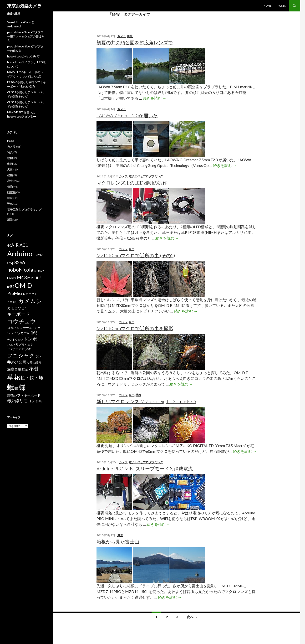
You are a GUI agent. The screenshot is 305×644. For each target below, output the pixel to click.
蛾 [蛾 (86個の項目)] (11, 387)
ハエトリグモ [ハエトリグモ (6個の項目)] (16, 344)
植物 (138, 395)
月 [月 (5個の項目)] (40, 363)
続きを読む (155, 98)
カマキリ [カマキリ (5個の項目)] (12, 302)
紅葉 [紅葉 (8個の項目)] (25, 369)
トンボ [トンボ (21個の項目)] (30, 339)
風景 (130, 36)
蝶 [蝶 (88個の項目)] (22, 387)
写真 (10, 152)
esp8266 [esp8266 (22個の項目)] (16, 262)
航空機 (11, 192)
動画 (10, 164)
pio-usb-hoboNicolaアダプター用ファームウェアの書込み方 (26, 36)
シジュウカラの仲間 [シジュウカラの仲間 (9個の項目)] (22, 333)
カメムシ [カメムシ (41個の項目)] (30, 301)
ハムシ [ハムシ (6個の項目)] (29, 344)
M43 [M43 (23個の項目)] (22, 277)
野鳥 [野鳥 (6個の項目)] (39, 401)
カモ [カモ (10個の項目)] (11, 308)
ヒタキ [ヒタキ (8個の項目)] (27, 349)
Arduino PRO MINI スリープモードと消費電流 (145, 469)
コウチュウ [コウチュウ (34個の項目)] (21, 321)
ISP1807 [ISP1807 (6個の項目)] (39, 270)
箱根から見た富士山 (118, 541)
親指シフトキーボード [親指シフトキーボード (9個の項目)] (24, 395)
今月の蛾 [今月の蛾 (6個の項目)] (32, 363)
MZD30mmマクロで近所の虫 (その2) (136, 255)
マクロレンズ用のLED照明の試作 (132, 183)
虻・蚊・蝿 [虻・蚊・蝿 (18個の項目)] (32, 378)
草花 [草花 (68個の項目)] (14, 377)
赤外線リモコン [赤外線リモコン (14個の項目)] (21, 401)
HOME (267, 6)
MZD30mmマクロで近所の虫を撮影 (135, 328)
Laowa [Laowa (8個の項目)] (12, 278)
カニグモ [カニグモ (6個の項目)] (31, 294)
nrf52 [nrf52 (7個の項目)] (11, 287)
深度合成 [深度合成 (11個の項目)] (14, 369)
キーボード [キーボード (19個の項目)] (18, 314)
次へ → (192, 617)
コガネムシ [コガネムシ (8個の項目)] (15, 328)
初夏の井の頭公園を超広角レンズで (135, 42)
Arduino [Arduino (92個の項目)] (20, 254)
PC (9, 141)
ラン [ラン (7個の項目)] (38, 356)
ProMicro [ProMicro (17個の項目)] (16, 293)
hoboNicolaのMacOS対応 (23, 56)
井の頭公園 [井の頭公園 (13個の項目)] (17, 362)
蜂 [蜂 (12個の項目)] (16, 388)
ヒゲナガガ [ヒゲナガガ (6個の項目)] (14, 349)
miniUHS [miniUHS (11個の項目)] (34, 278)
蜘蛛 (10, 198)
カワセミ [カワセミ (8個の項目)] (21, 308)
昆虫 (132, 249)
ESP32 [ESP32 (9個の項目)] (38, 255)
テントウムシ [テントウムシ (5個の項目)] (15, 339)
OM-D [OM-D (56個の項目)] (23, 285)
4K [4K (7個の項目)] (9, 246)
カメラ (122, 36)
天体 (10, 169)
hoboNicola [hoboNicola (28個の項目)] (20, 270)
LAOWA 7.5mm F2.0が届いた (127, 115)
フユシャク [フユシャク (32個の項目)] (21, 355)
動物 (10, 158)
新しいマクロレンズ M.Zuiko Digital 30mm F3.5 (146, 401)
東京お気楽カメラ (24, 6)
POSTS (282, 6)
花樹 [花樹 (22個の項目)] (33, 369)
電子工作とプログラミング (146, 176)
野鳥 (10, 204)
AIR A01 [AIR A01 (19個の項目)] (20, 245)
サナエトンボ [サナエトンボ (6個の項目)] (32, 328)
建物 (10, 175)
